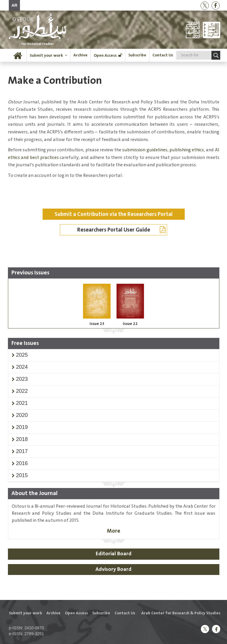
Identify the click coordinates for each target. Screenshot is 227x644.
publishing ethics (187, 150)
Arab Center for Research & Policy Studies (181, 613)
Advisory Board (114, 569)
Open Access (105, 56)
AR (14, 5)
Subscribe (137, 55)
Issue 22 (130, 324)
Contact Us (163, 55)
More (114, 531)
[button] (22, 355)
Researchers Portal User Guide (121, 230)
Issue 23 (97, 324)
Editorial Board (114, 554)
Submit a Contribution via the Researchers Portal (114, 214)
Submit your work (46, 56)
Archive (80, 55)
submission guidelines (145, 150)
